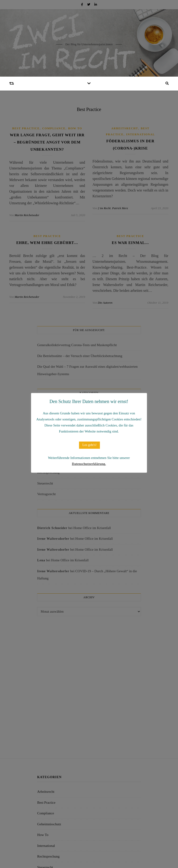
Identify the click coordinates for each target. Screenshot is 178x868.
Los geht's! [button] (90, 445)
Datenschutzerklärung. (89, 464)
